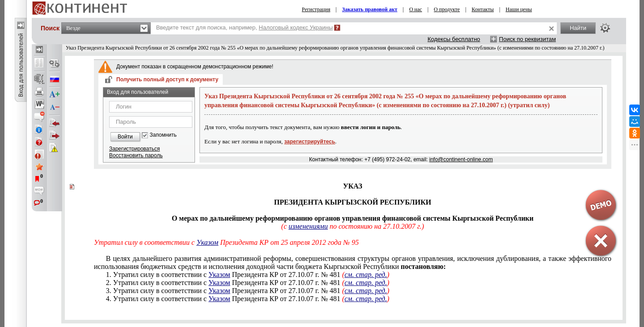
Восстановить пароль (136, 155)
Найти (578, 28)
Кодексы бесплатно (454, 39)
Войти (125, 137)
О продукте (447, 9)
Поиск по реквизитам (527, 39)
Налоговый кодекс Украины (296, 27)
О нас (416, 9)
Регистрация (316, 9)
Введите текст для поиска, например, (244, 27)
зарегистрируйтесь (310, 142)
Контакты (483, 9)
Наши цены (519, 9)
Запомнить (163, 135)
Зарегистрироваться (134, 149)
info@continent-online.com (461, 159)
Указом (219, 275)
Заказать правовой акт (370, 9)
